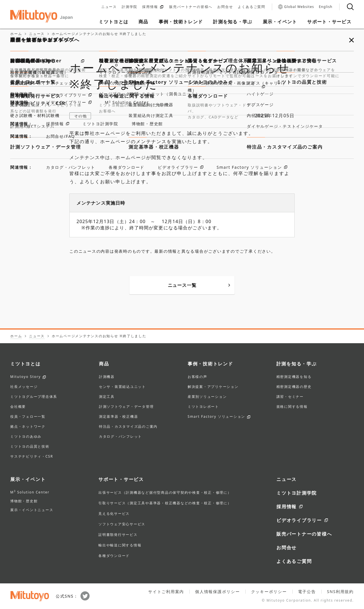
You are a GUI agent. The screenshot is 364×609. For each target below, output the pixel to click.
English (326, 7)
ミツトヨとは (25, 364)
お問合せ (225, 7)
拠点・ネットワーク (28, 427)
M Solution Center (30, 492)
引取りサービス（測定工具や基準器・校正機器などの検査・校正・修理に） (165, 503)
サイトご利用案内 (166, 591)
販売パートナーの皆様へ (191, 7)
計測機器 (107, 377)
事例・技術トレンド (210, 364)
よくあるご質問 (252, 7)
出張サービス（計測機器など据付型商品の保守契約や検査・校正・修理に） (165, 492)
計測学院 (130, 7)
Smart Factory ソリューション (216, 417)
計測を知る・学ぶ (297, 364)
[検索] (350, 7)
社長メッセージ (24, 387)
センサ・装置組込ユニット (122, 387)
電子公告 (307, 591)
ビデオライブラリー (299, 520)
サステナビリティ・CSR (32, 457)
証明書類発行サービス (118, 535)
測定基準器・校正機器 (119, 417)
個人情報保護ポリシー (218, 591)
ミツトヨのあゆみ (26, 437)
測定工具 (107, 397)
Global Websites (296, 7)
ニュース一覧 (199, 285)
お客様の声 (197, 377)
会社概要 (18, 407)
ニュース (109, 7)
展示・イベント (28, 479)
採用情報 (153, 7)
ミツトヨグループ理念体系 (34, 397)
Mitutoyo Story (25, 377)
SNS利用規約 (340, 591)
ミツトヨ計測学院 (297, 493)
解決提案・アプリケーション (213, 387)
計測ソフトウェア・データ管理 (126, 407)
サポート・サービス (121, 479)
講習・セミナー (290, 397)
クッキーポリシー (269, 591)
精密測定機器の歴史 (294, 387)
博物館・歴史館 (24, 501)
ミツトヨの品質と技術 (30, 447)
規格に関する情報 (292, 407)
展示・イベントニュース (32, 510)
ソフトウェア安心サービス (122, 524)
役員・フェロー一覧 (28, 417)
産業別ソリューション (207, 397)
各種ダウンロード (114, 556)
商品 (104, 364)
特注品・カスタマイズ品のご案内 (128, 427)
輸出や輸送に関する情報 (120, 545)
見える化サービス (114, 514)
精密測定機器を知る (294, 377)
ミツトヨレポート (203, 407)
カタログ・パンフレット (120, 437)
